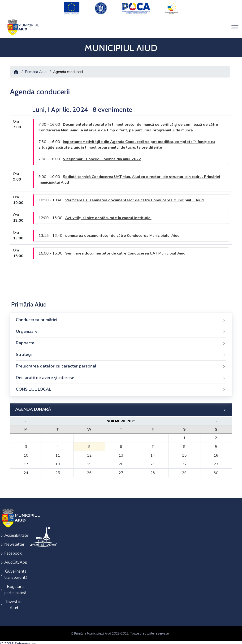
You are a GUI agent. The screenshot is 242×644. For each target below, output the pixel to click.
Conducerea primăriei (121, 317)
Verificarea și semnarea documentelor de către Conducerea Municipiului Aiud (134, 197)
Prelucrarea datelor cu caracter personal (121, 363)
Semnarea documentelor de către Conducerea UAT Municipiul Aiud (125, 251)
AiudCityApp (14, 558)
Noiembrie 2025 (121, 418)
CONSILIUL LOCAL (121, 387)
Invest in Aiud (14, 599)
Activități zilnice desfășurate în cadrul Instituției (108, 215)
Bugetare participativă (14, 584)
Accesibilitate (14, 532)
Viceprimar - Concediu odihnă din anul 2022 (102, 156)
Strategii (121, 352)
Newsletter (14, 541)
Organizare (121, 329)
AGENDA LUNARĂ (121, 407)
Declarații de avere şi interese (121, 375)
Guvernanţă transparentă (14, 569)
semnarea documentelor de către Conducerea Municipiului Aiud (122, 233)
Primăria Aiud (36, 69)
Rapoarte (121, 340)
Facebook (13, 549)
